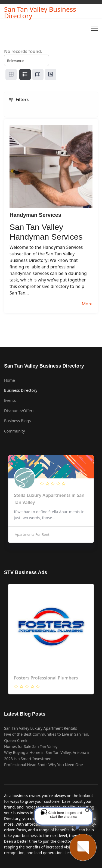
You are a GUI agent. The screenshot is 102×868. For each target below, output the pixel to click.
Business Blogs (17, 421)
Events (10, 400)
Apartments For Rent (32, 534)
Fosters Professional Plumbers (46, 678)
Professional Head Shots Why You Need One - (45, 765)
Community (15, 431)
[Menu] (95, 29)
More (87, 304)
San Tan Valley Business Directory (40, 12)
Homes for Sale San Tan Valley (31, 746)
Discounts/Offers (19, 411)
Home (10, 380)
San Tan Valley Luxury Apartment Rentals (41, 728)
